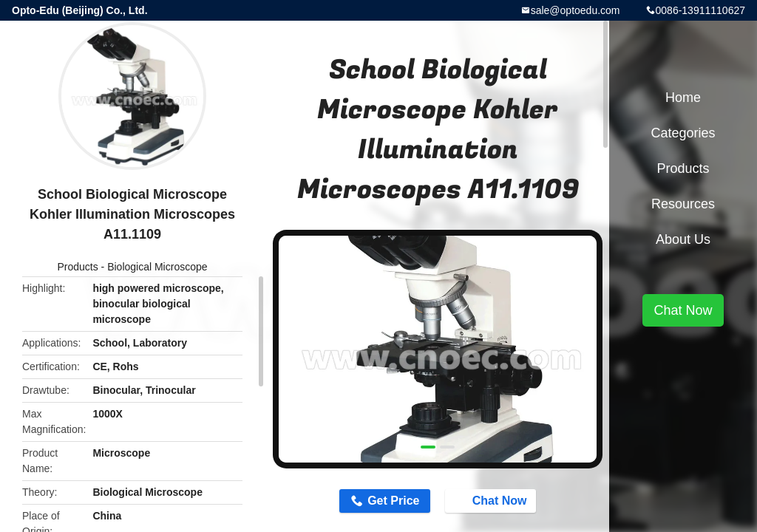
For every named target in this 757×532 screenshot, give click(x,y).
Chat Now (492, 500)
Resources (683, 204)
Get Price (393, 501)
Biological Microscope (157, 267)
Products (77, 267)
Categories (683, 133)
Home (683, 98)
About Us (683, 239)
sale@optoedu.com (576, 10)
